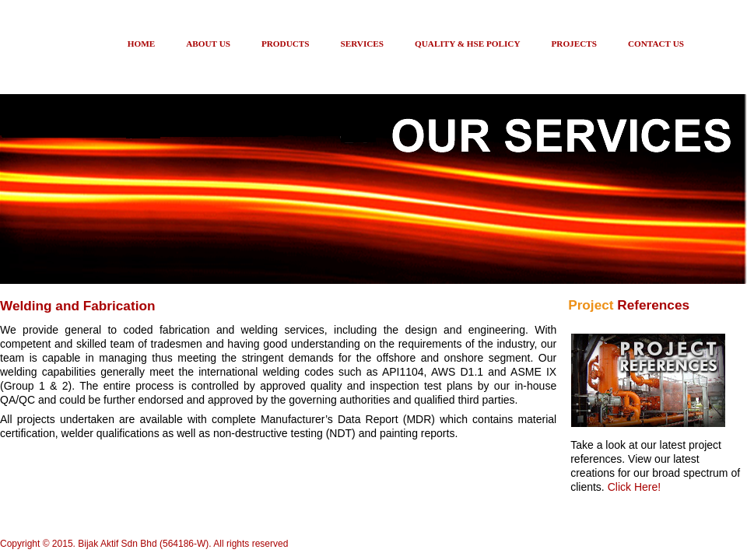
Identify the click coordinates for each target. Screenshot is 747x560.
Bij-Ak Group (58, 51)
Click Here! (634, 487)
